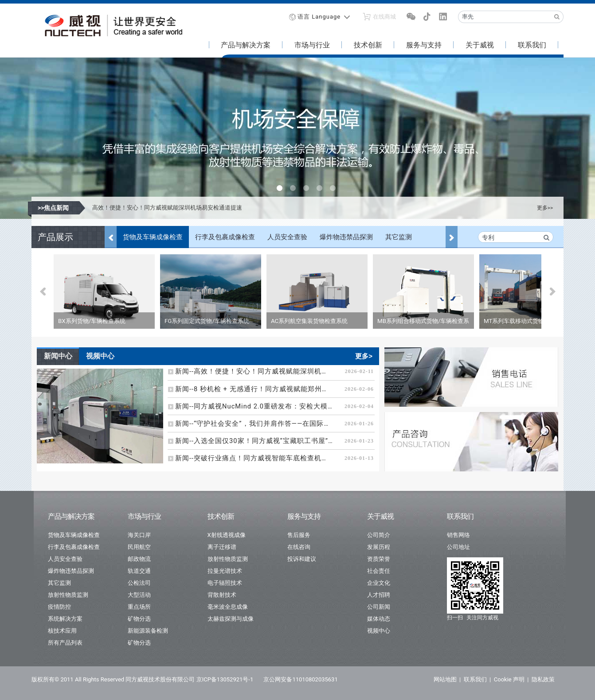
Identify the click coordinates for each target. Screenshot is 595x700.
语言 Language (319, 17)
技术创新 (368, 45)
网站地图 (445, 679)
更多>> (545, 208)
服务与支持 (424, 45)
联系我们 (532, 45)
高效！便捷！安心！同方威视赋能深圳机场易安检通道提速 (167, 208)
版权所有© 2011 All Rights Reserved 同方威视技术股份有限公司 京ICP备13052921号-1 (142, 679)
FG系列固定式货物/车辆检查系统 (207, 321)
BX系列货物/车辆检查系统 (92, 321)
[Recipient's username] (505, 17)
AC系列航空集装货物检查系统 (309, 321)
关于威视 (480, 45)
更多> (364, 356)
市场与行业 (312, 45)
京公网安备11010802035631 (300, 679)
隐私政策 (543, 679)
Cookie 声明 (509, 679)
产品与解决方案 (246, 45)
